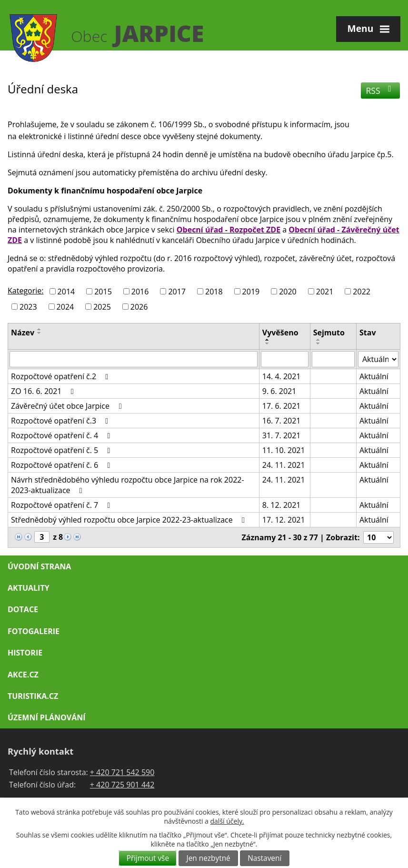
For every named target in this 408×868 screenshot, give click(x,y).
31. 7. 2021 (282, 435)
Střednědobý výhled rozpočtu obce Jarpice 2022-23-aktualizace (129, 520)
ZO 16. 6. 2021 (44, 391)
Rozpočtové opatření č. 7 (62, 505)
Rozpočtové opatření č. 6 (62, 465)
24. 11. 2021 (284, 465)
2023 (28, 306)
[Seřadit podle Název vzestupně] (40, 329)
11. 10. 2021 (284, 450)
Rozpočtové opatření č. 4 (62, 435)
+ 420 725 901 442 (122, 785)
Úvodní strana (39, 566)
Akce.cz (23, 675)
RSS (381, 91)
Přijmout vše (148, 858)
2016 (140, 292)
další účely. (227, 821)
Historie (25, 653)
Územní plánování (46, 717)
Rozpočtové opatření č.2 (61, 376)
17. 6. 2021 (282, 406)
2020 (288, 292)
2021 (325, 292)
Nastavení (264, 858)
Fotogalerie (34, 631)
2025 (102, 306)
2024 (65, 306)
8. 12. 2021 (282, 505)
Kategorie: (25, 291)
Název (23, 333)
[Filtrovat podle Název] (134, 359)
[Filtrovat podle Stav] (378, 359)
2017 (177, 292)
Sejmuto (329, 333)
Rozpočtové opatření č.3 (61, 421)
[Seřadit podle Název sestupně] (40, 333)
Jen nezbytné (209, 858)
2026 (139, 306)
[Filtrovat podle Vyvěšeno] (285, 359)
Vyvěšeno (280, 333)
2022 (362, 292)
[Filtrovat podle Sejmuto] (333, 359)
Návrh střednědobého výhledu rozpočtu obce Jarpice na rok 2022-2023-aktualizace (128, 485)
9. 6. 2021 (279, 391)
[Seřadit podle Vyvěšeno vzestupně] (268, 340)
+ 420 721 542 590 (122, 772)
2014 (66, 292)
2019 (251, 292)
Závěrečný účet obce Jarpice (68, 406)
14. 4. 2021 (282, 376)
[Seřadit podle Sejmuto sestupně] (318, 343)
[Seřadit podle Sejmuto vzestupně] (318, 340)
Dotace (23, 609)
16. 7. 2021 (282, 421)
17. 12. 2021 (284, 520)
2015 (103, 292)
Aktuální (374, 376)
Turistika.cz (33, 696)
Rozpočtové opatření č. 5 (62, 450)
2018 (214, 292)
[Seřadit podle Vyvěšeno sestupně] (268, 343)
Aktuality (29, 588)
